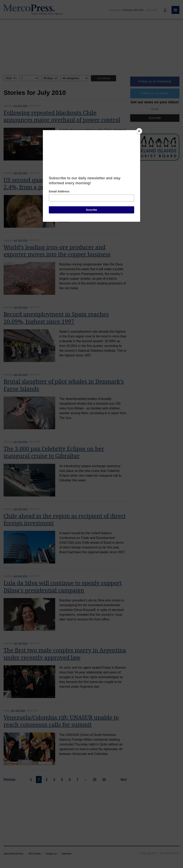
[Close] (139, 131)
